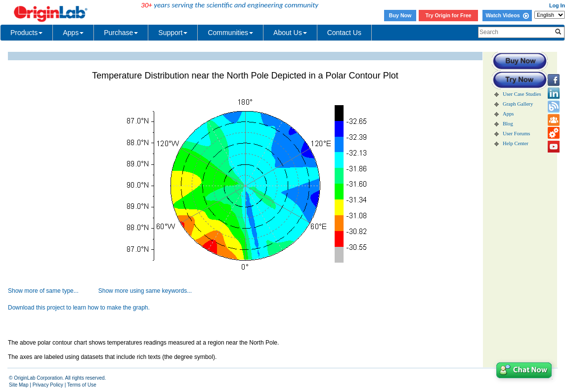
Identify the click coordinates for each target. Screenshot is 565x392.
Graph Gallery (518, 104)
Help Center (516, 143)
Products (26, 33)
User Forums (516, 134)
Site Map (19, 385)
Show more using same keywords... (145, 291)
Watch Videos (507, 15)
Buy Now (400, 15)
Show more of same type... (43, 291)
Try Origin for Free (449, 15)
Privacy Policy (48, 385)
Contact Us (344, 33)
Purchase (121, 33)
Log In (557, 5)
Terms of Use (82, 385)
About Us (290, 33)
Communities (230, 33)
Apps (73, 33)
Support (173, 33)
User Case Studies (522, 94)
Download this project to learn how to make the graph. (79, 308)
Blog (508, 124)
